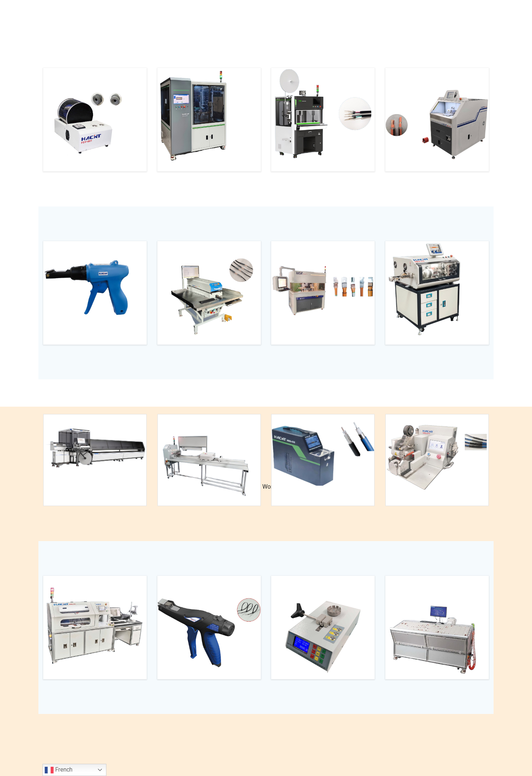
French (59, 770)
